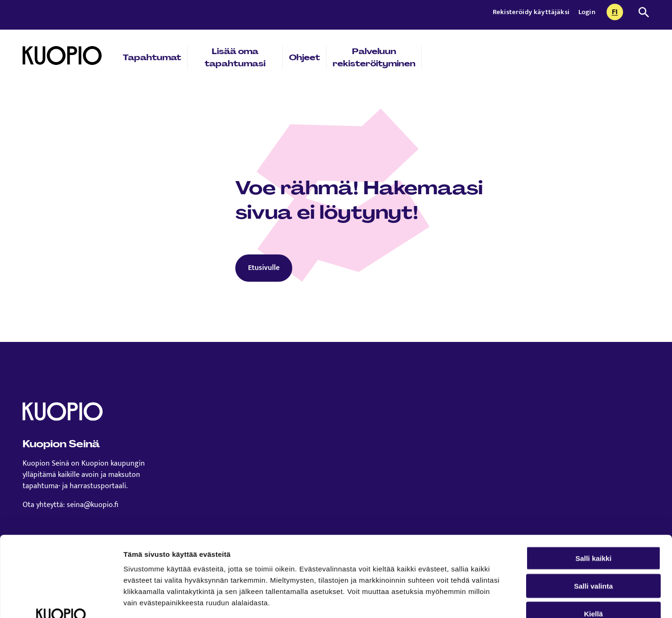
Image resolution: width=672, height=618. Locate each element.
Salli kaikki (594, 483)
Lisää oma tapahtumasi (235, 57)
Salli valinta (594, 511)
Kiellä (593, 538)
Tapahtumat (152, 57)
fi (617, 13)
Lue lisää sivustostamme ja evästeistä (191, 561)
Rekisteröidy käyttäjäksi (532, 12)
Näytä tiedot (503, 599)
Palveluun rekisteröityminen (374, 57)
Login (587, 12)
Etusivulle (264, 268)
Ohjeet (304, 57)
